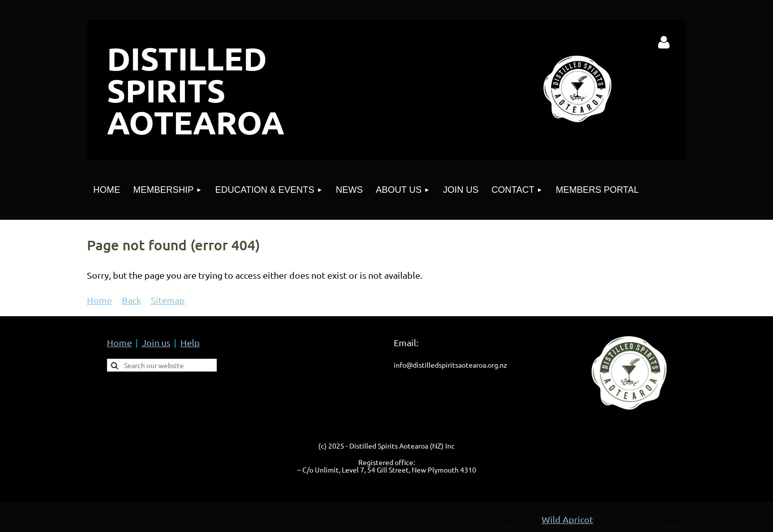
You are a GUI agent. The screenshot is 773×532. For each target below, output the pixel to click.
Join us (156, 342)
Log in (664, 42)
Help (190, 342)
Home (99, 300)
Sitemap (168, 300)
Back (131, 300)
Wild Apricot (567, 519)
